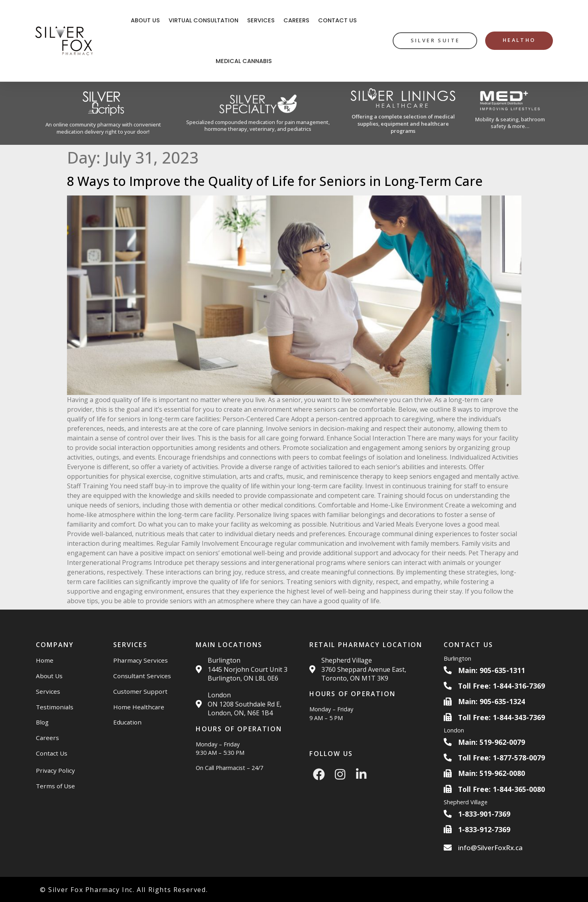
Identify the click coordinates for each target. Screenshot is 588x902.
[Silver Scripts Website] (103, 113)
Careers (296, 20)
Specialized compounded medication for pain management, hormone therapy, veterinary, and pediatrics (258, 125)
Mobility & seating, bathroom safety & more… (510, 123)
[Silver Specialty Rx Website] (258, 113)
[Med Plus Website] (510, 113)
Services (261, 20)
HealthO (519, 40)
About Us (145, 20)
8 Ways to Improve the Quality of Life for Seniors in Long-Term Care (275, 181)
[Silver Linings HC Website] (403, 113)
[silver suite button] (435, 41)
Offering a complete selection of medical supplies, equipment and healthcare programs (403, 124)
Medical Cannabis (244, 61)
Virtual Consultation (204, 20)
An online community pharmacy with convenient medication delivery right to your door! (103, 128)
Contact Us (337, 20)
